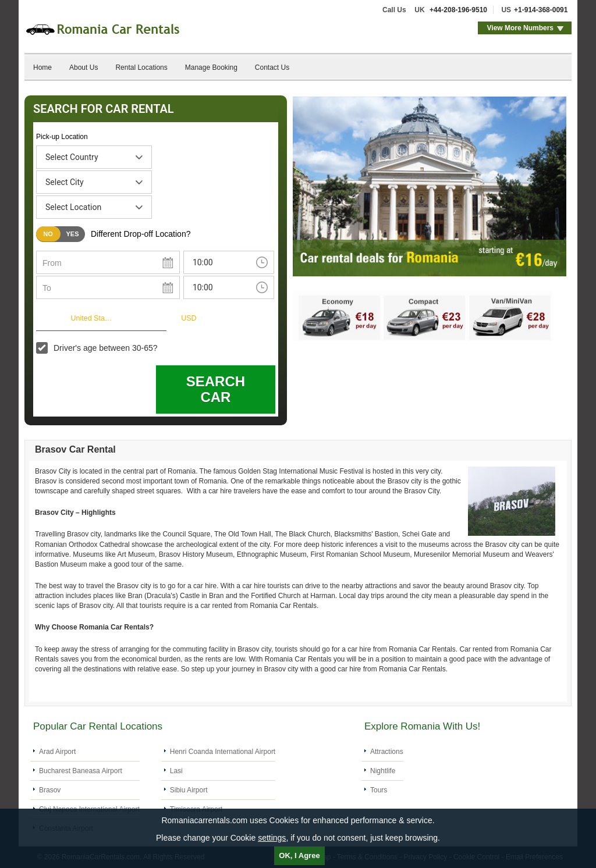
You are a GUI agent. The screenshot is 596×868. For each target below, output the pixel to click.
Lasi (176, 771)
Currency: (156, 317)
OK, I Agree (299, 855)
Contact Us (272, 67)
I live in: (50, 317)
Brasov (50, 790)
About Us (84, 67)
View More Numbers (520, 28)
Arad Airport (57, 752)
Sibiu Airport (189, 790)
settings (272, 838)
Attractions (387, 752)
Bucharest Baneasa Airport (81, 771)
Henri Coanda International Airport (223, 752)
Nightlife (383, 771)
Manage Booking (211, 67)
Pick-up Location (62, 137)
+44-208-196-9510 (458, 10)
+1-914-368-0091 (541, 10)
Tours (379, 790)
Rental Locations (141, 67)
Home (42, 67)
